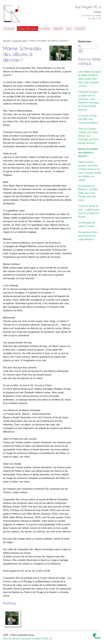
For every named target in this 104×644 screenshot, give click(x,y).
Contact (80, 28)
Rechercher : (85, 42)
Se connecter (24, 639)
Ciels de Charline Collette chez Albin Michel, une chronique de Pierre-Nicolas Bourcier (89, 136)
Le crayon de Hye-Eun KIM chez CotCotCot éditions (88, 119)
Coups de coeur (28, 28)
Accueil (6, 41)
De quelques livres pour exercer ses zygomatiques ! (88, 236)
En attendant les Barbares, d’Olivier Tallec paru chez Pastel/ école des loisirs (88, 193)
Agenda (58, 28)
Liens (69, 28)
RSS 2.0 (48, 639)
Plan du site (9, 639)
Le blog (45, 28)
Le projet (9, 28)
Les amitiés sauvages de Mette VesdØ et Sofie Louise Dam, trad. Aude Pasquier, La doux (90, 79)
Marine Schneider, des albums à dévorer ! (88, 153)
